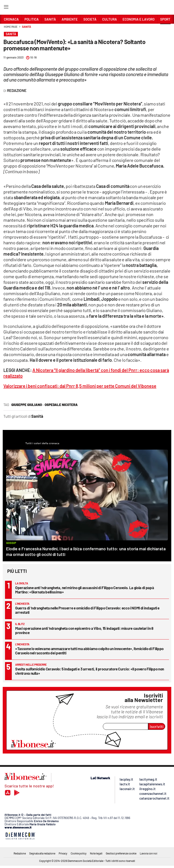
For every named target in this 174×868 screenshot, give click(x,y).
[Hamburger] (6, 8)
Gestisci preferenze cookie (121, 853)
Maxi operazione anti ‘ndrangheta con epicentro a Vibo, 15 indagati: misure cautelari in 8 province (84, 630)
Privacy (63, 853)
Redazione (20, 853)
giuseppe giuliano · (27, 405)
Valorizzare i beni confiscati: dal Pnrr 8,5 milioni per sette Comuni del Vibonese (80, 386)
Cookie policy (79, 853)
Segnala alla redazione (42, 853)
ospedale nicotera (61, 405)
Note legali (96, 853)
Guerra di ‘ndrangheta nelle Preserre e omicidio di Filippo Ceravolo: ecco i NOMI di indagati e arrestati (87, 610)
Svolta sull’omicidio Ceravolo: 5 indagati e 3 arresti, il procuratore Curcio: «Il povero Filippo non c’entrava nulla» (90, 671)
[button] (165, 29)
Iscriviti (157, 726)
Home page (11, 27)
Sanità (26, 27)
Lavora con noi (149, 853)
